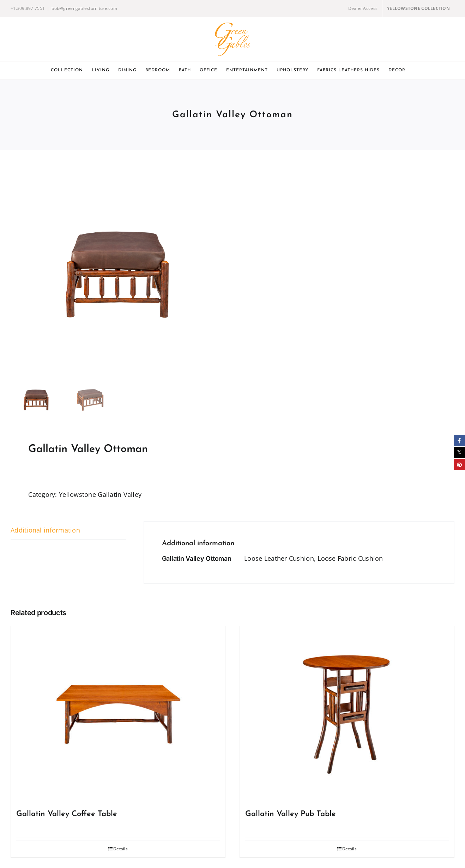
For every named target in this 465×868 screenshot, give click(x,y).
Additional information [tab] (45, 530)
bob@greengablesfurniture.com (84, 8)
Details (120, 849)
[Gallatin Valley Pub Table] (347, 714)
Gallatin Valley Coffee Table (67, 814)
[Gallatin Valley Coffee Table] (118, 714)
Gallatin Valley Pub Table (291, 814)
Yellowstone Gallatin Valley (100, 494)
